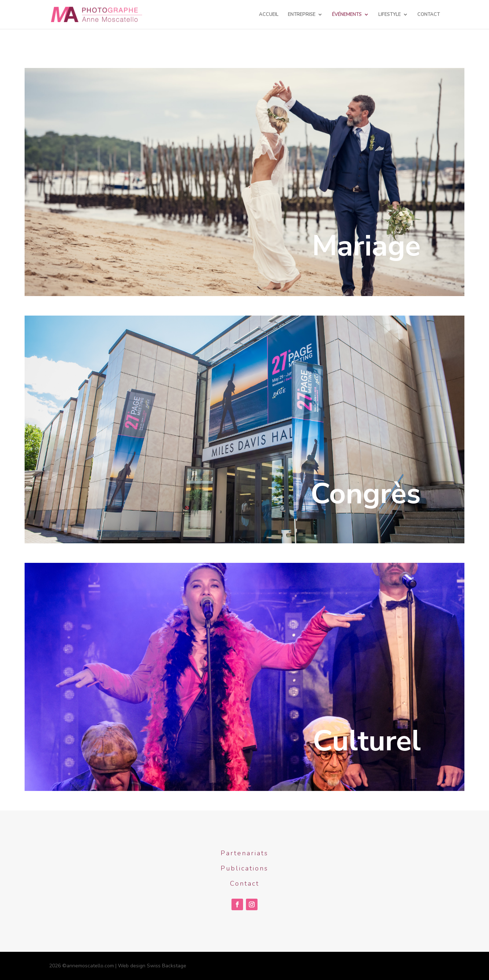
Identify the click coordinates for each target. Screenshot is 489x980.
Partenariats (244, 853)
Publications (244, 868)
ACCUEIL (269, 15)
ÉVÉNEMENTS (347, 15)
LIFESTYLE (390, 15)
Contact (245, 883)
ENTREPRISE (302, 15)
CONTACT (429, 15)
